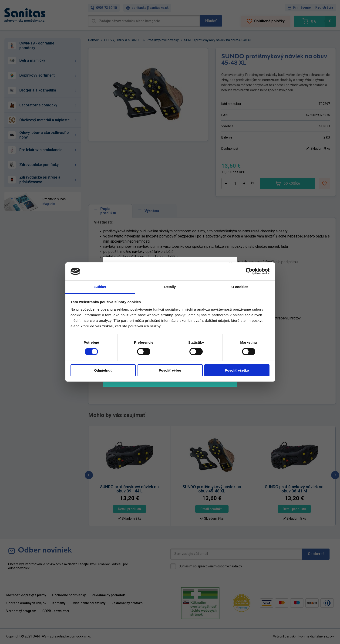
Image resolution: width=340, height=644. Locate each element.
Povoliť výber (170, 370)
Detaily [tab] (170, 287)
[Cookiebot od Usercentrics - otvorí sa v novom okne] (249, 271)
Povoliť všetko (237, 370)
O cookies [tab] (240, 287)
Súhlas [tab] (100, 287)
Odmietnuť (103, 370)
